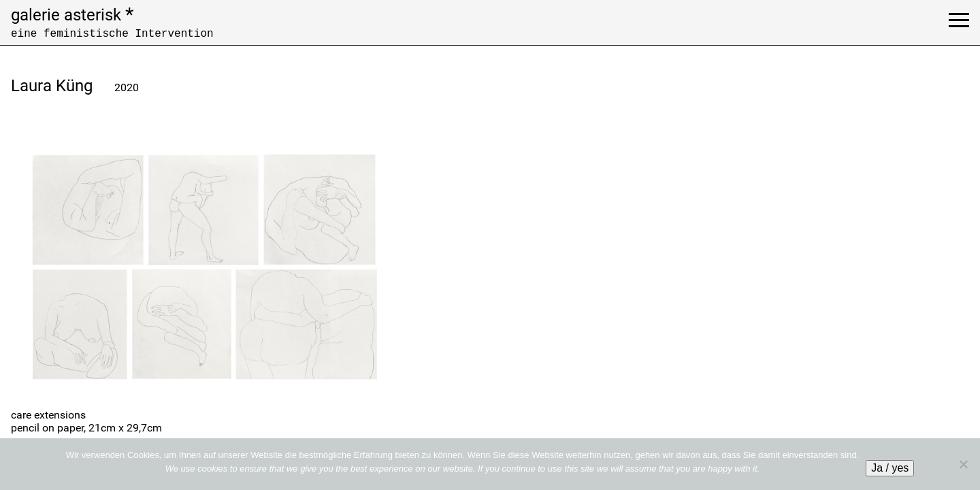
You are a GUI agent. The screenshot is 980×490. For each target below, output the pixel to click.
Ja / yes (890, 468)
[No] (963, 464)
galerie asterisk (72, 15)
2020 (127, 87)
